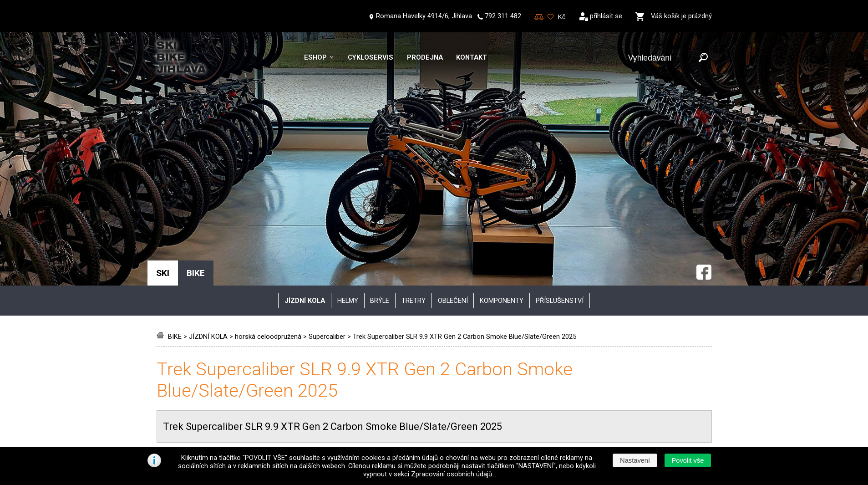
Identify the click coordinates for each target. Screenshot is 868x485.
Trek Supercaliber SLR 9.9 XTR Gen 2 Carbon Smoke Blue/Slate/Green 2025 (464, 185)
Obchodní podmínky (380, 363)
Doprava (363, 393)
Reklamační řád (373, 423)
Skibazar (178, 408)
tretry (414, 149)
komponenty (502, 149)
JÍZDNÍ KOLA (208, 185)
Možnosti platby (374, 408)
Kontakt (472, 57)
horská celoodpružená (268, 185)
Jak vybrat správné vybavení (207, 378)
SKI (163, 122)
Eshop (315, 57)
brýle (380, 149)
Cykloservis (371, 57)
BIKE (175, 185)
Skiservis (179, 393)
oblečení (453, 149)
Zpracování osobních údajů (391, 378)
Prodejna (425, 57)
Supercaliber (327, 185)
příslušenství (560, 149)
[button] (688, 460)
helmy (348, 149)
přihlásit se (606, 16)
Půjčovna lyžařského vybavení (210, 423)
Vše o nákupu (186, 363)
